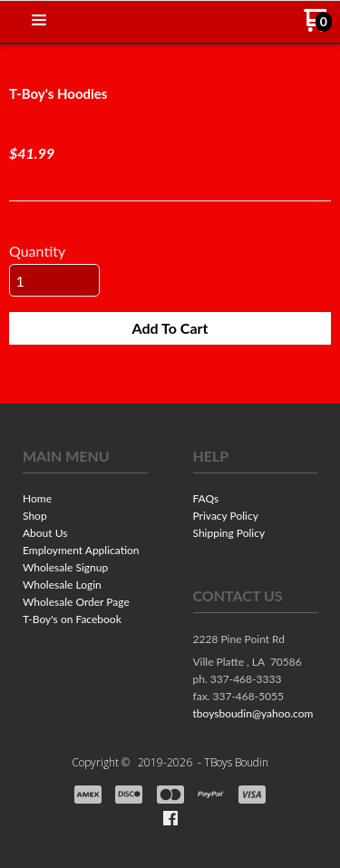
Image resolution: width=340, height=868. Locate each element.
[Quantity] (54, 280)
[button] (39, 21)
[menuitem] (85, 500)
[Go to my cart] (318, 27)
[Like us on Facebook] (170, 818)
